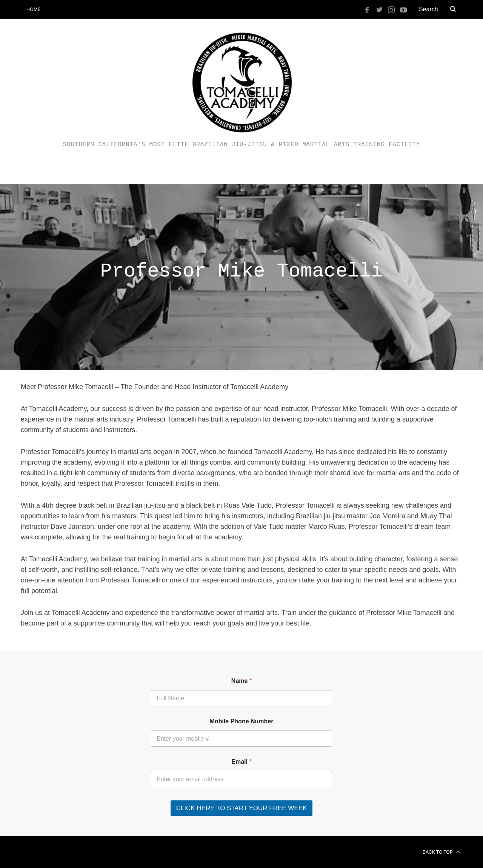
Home (34, 9)
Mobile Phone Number (242, 721)
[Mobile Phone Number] (241, 739)
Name (241, 681)
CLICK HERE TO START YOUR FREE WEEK (242, 808)
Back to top (441, 852)
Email (241, 762)
